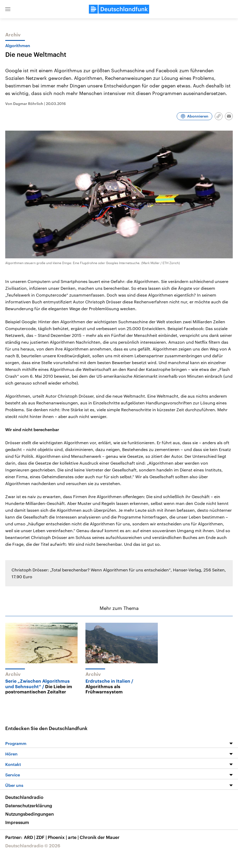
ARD (30, 837)
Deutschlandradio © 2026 (33, 845)
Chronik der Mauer (100, 837)
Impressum (17, 822)
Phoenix (58, 837)
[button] (8, 9)
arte (74, 837)
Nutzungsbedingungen (29, 814)
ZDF (42, 837)
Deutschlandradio (24, 797)
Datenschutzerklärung (29, 805)
